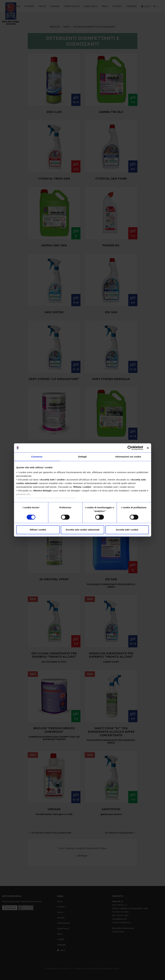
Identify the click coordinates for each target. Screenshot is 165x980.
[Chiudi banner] (148, 448)
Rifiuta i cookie (38, 530)
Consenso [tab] (37, 457)
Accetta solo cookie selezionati (83, 530)
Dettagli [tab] (83, 457)
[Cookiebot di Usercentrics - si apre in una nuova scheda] (130, 448)
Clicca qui (24, 498)
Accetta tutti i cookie (127, 530)
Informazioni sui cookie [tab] (128, 457)
